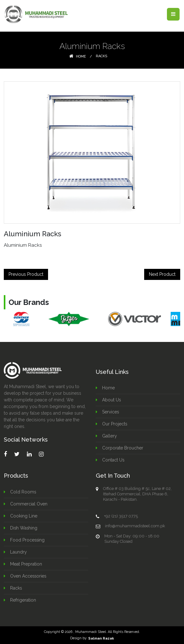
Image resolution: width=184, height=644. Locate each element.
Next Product (162, 274)
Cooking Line (24, 516)
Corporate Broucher (123, 448)
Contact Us (113, 460)
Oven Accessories (29, 576)
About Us (112, 400)
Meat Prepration (26, 564)
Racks (101, 56)
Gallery (110, 436)
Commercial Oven (29, 504)
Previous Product (26, 274)
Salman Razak (101, 638)
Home (78, 56)
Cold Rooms (23, 492)
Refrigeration (23, 600)
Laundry (18, 552)
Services (111, 412)
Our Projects (115, 424)
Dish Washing (24, 528)
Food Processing (28, 540)
